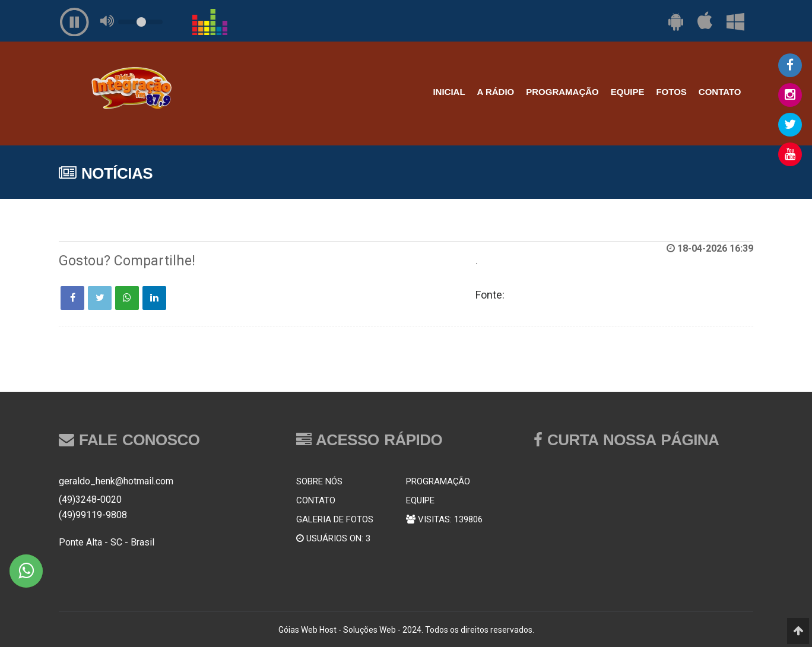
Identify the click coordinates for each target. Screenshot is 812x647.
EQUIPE (628, 92)
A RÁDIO (496, 92)
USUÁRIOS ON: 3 (333, 538)
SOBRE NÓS (319, 481)
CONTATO (720, 92)
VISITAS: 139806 (444, 519)
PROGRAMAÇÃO (562, 92)
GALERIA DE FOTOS (335, 519)
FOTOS (671, 92)
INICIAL (449, 92)
